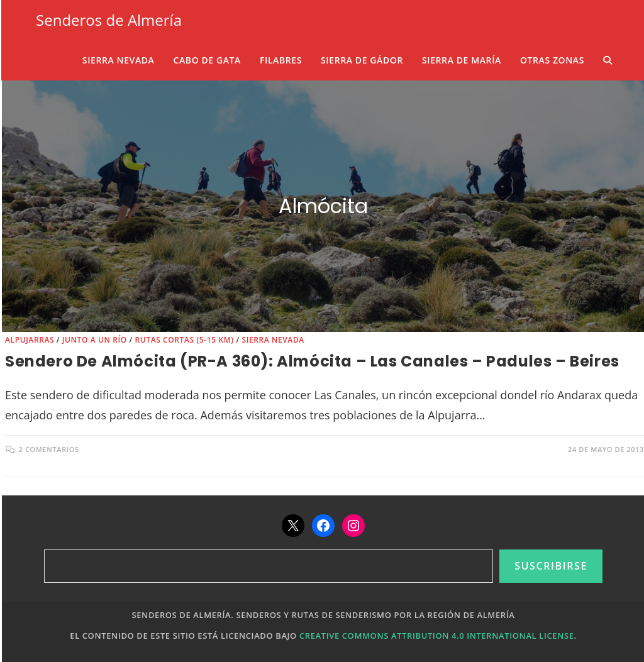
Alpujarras (30, 340)
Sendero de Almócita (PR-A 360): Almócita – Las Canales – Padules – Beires (312, 361)
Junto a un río (95, 340)
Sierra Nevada (273, 340)
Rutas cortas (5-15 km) (184, 340)
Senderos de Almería (109, 20)
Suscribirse (551, 566)
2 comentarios (49, 449)
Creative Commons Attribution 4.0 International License (437, 636)
